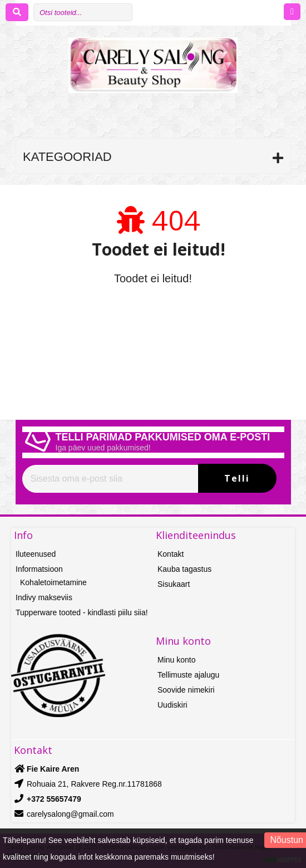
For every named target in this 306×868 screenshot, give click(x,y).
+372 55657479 (54, 799)
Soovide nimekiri (186, 690)
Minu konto (176, 660)
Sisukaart (174, 584)
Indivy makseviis (44, 597)
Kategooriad (67, 157)
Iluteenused (36, 554)
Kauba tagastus (184, 569)
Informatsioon (39, 569)
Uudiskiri (172, 705)
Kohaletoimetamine (53, 582)
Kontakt (171, 554)
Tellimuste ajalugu (188, 675)
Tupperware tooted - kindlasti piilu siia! (82, 612)
